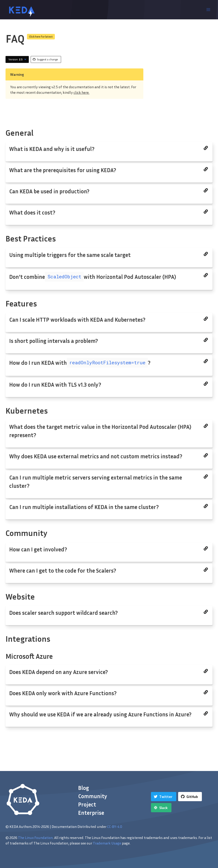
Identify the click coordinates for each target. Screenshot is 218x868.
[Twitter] (164, 797)
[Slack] (161, 808)
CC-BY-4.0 (115, 827)
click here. (81, 92)
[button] (208, 10)
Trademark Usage (107, 843)
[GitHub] (190, 797)
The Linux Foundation (35, 838)
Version (18, 59)
